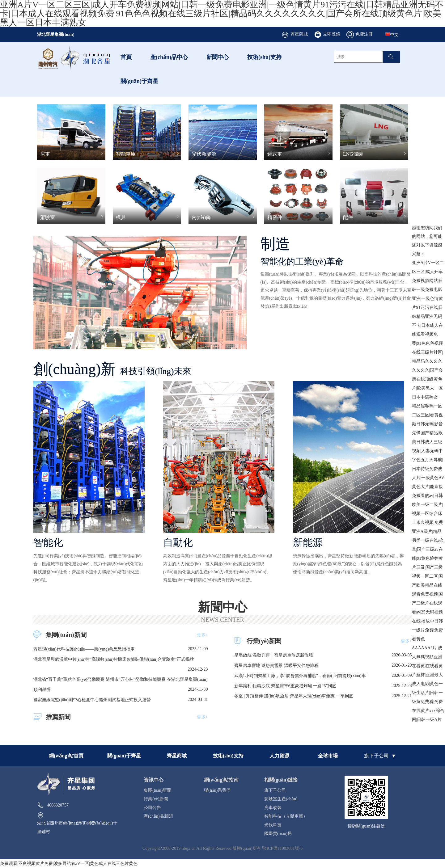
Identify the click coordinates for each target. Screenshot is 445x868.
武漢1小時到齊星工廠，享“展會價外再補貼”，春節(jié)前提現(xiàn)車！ (302, 676)
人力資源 (279, 756)
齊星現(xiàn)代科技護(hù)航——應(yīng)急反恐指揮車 (84, 649)
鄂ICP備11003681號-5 (282, 848)
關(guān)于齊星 (139, 81)
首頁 (126, 57)
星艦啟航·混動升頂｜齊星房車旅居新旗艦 (274, 655)
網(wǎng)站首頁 (66, 756)
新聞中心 (218, 57)
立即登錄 (332, 34)
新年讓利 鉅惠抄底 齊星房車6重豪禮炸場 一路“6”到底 (285, 686)
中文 (392, 34)
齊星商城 (299, 34)
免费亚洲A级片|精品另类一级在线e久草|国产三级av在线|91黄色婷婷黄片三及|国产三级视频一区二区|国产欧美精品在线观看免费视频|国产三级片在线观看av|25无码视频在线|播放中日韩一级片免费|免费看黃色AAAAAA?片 (428, 585)
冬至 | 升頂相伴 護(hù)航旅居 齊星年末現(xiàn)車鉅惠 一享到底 (294, 696)
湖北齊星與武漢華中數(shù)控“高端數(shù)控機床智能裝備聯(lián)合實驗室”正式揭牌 (114, 659)
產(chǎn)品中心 (169, 57)
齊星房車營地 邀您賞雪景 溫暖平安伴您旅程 (276, 665)
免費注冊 (364, 34)
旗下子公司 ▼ (380, 756)
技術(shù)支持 (264, 57)
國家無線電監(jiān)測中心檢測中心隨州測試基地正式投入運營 (92, 700)
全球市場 (328, 756)
